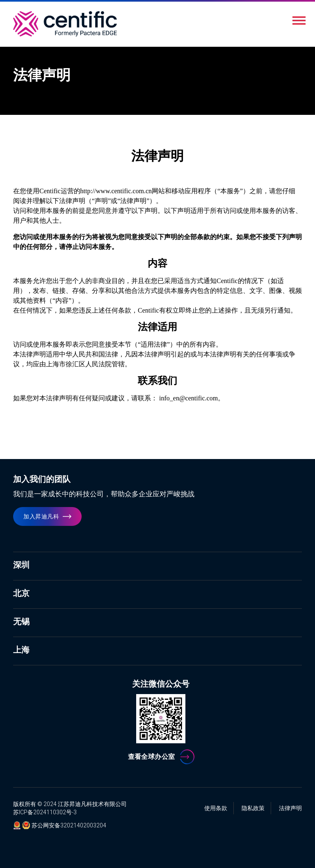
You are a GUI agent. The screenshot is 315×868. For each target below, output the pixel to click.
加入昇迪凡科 (41, 516)
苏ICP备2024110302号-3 (45, 812)
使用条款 (216, 808)
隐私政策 (253, 808)
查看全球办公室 (152, 757)
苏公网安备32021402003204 (69, 825)
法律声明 (290, 808)
